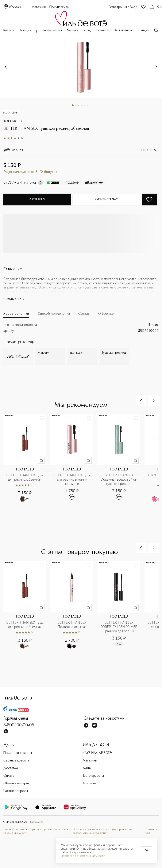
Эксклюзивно (124, 30)
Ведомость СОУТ (151, 831)
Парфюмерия (52, 30)
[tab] (16, 315)
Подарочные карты (18, 753)
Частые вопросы (16, 791)
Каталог (9, 30)
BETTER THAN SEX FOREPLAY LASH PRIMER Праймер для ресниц (119, 627)
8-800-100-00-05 (19, 725)
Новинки (102, 30)
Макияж (73, 30)
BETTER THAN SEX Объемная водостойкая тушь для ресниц (119, 479)
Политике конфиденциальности (83, 856)
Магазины (39, 7)
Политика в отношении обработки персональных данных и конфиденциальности (36, 831)
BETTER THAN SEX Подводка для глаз (72, 625)
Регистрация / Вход (123, 7)
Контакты (89, 783)
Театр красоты (93, 776)
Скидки (144, 30)
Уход (87, 30)
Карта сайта (37, 822)
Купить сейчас (106, 200)
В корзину (37, 200)
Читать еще (14, 299)
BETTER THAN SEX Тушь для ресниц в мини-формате (72, 479)
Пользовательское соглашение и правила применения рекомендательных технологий (102, 831)
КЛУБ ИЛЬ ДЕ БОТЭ (97, 753)
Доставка (11, 768)
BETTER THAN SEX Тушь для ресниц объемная (25, 477)
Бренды (26, 30)
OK (146, 851)
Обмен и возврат (16, 783)
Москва (12, 7)
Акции (87, 768)
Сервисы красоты (16, 761)
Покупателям (59, 7)
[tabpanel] (81, 328)
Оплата (9, 776)
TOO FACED (13, 122)
